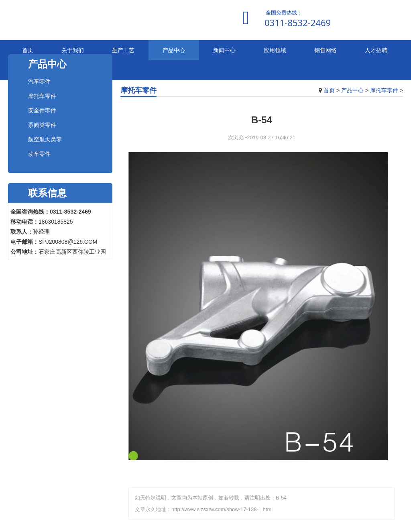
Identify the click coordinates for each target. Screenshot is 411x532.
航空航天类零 (45, 139)
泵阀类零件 (42, 125)
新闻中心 (224, 50)
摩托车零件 (384, 90)
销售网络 (326, 50)
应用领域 (275, 50)
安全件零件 (42, 110)
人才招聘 (376, 50)
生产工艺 (123, 50)
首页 (28, 50)
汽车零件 (39, 81)
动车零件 (39, 154)
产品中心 (174, 50)
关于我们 (73, 50)
